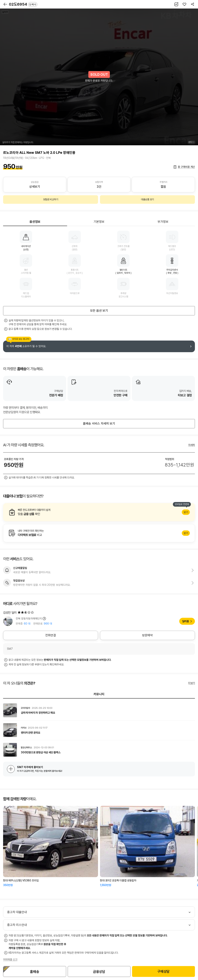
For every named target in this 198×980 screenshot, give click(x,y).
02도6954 (23, 4)
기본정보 (99, 222)
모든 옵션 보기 (99, 311)
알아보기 (99, 512)
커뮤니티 (99, 694)
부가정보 (163, 222)
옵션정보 (35, 222)
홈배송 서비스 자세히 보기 (99, 424)
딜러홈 (186, 621)
